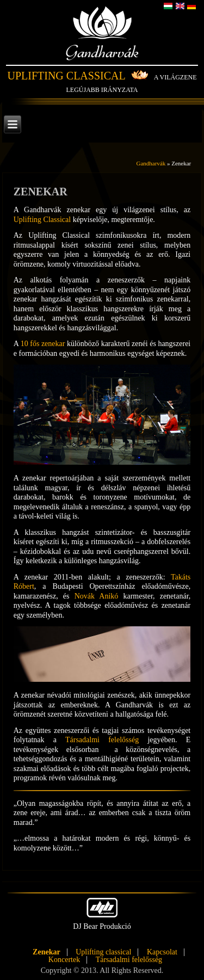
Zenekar (47, 952)
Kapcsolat (162, 952)
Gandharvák (102, 43)
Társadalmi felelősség (102, 740)
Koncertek (64, 960)
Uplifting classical (103, 952)
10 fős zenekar (43, 344)
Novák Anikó (97, 596)
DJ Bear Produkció (102, 914)
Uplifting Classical (66, 76)
